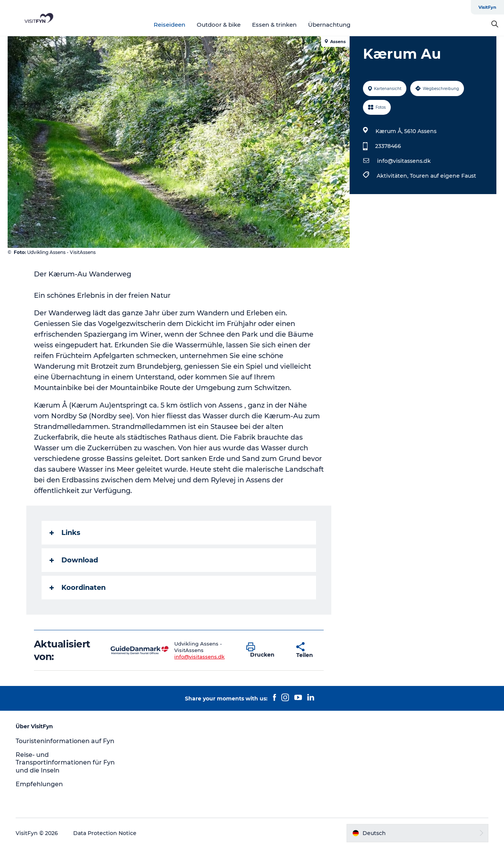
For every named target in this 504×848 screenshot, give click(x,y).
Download (74, 560)
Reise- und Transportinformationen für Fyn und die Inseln (65, 763)
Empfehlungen (39, 784)
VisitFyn (487, 7)
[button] (266, 650)
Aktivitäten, (393, 176)
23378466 (388, 146)
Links (65, 533)
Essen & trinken (274, 25)
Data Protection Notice (105, 833)
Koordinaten (78, 588)
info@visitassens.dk (404, 161)
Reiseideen (169, 25)
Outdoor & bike (219, 25)
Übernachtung (329, 25)
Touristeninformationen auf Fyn (65, 741)
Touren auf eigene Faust (443, 176)
